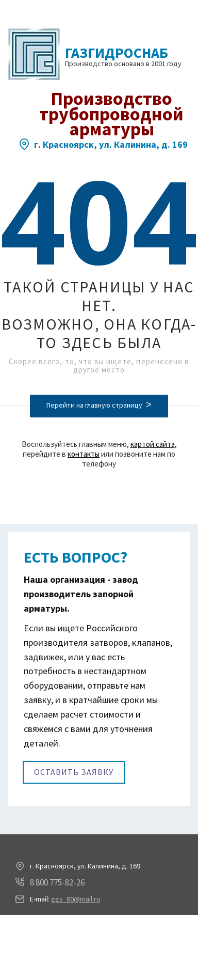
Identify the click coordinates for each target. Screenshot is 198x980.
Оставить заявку (74, 772)
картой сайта (153, 444)
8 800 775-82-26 (57, 882)
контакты (84, 454)
